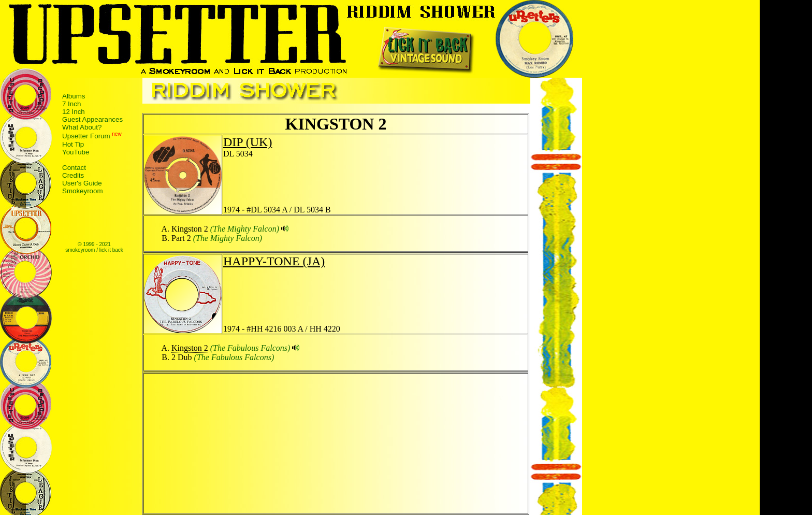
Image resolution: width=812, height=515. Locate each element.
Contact (74, 168)
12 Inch (74, 112)
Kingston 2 (190, 348)
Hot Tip (73, 144)
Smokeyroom (83, 191)
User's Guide (82, 183)
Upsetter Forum (86, 137)
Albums (74, 96)
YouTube (76, 152)
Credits (73, 175)
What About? (82, 127)
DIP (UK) (248, 142)
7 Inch (71, 104)
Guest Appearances (92, 119)
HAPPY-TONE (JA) (274, 261)
